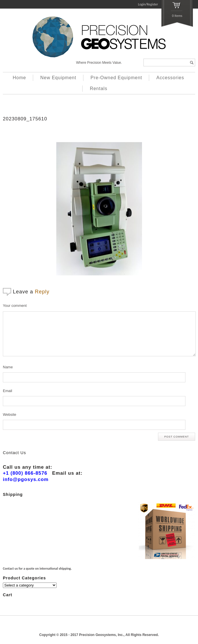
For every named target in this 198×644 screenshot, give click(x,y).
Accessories (170, 78)
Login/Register (148, 4)
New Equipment (58, 78)
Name (8, 367)
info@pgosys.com (26, 479)
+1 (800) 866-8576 (25, 473)
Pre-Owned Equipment (116, 78)
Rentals (98, 89)
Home (20, 78)
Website (10, 415)
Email (8, 391)
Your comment (15, 306)
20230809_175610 (25, 119)
